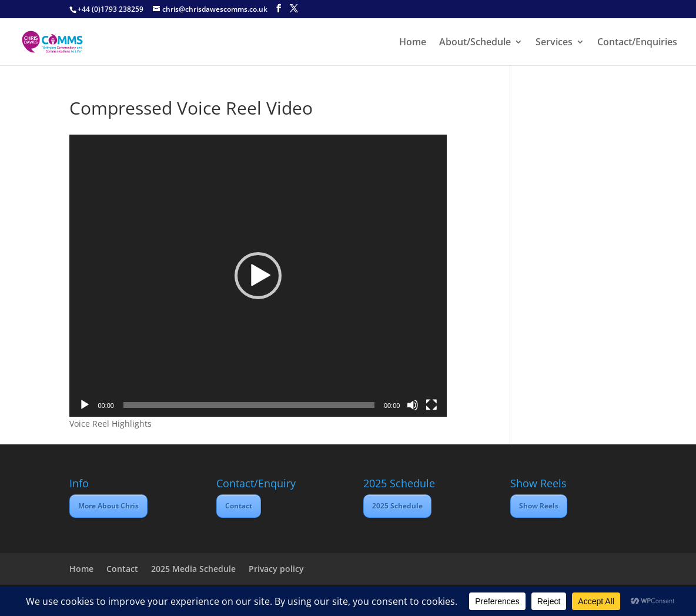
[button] (258, 276)
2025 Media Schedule (193, 569)
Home (413, 43)
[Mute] (413, 405)
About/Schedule (475, 43)
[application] (258, 276)
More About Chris (108, 506)
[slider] (249, 405)
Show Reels (539, 506)
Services (554, 43)
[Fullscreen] (431, 405)
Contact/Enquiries (637, 43)
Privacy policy (276, 569)
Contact (239, 506)
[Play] (85, 405)
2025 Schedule (397, 506)
